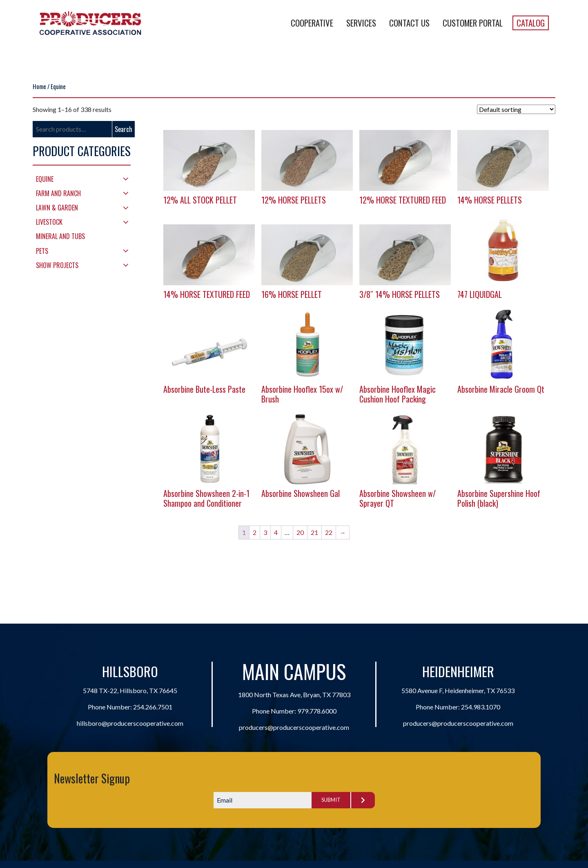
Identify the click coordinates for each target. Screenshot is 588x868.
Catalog (531, 23)
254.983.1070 (481, 707)
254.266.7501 (153, 707)
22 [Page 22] (329, 532)
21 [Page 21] (314, 532)
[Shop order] (516, 109)
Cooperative (312, 23)
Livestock (49, 222)
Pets (42, 251)
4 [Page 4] (276, 532)
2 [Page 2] (255, 532)
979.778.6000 (317, 711)
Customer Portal (473, 23)
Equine (45, 179)
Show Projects (57, 265)
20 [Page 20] (300, 532)
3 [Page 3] (265, 532)
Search (124, 129)
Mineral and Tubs (60, 236)
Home (39, 86)
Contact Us (409, 23)
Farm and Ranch (58, 193)
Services (361, 23)
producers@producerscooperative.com (294, 727)
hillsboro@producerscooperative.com (130, 723)
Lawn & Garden (57, 208)
